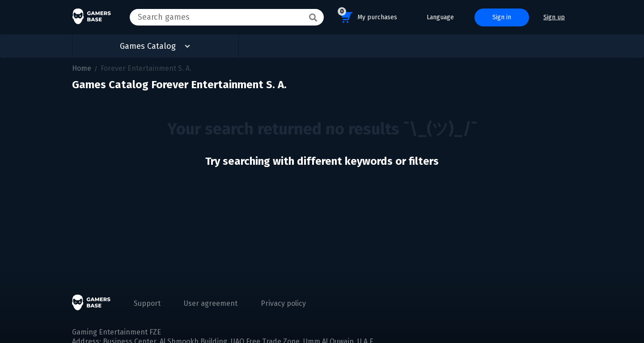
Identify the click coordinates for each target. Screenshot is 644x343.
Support (147, 303)
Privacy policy (283, 303)
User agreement (211, 303)
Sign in (502, 17)
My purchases (367, 16)
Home (82, 68)
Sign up (554, 17)
